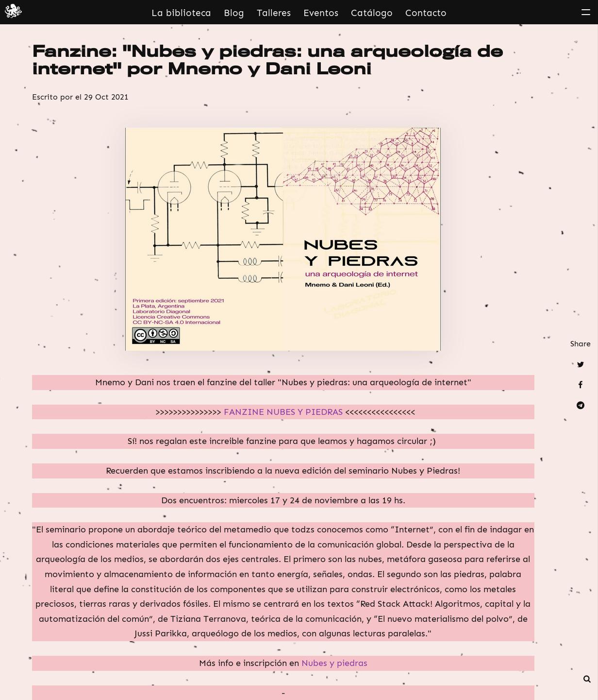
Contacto (426, 13)
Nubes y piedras (333, 663)
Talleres (274, 13)
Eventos (321, 13)
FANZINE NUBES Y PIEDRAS (284, 412)
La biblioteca (181, 13)
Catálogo (372, 13)
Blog (234, 13)
